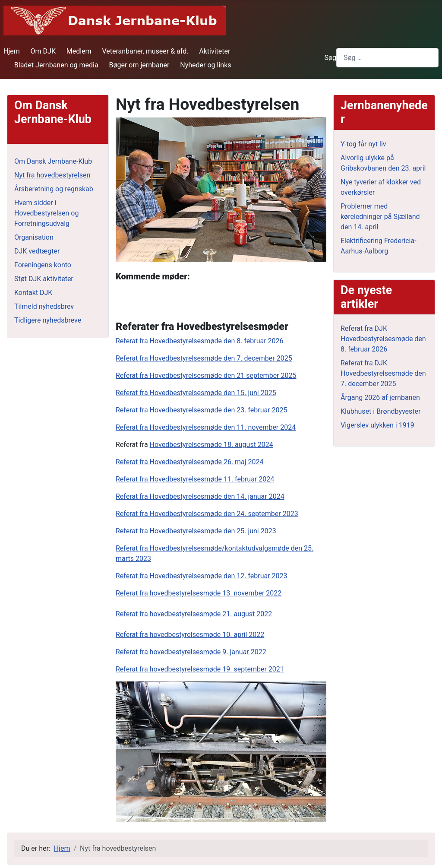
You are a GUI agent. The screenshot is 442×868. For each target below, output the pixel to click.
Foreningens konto (43, 265)
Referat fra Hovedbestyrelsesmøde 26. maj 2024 (190, 462)
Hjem (12, 51)
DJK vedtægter (37, 251)
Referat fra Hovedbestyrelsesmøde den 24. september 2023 (207, 514)
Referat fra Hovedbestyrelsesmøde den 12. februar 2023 (202, 576)
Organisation (34, 237)
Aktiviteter (215, 51)
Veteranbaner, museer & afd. (145, 51)
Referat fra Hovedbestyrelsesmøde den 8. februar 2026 (200, 341)
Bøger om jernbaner (139, 65)
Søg (330, 58)
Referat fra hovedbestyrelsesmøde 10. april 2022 (190, 635)
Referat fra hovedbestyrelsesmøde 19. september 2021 (200, 669)
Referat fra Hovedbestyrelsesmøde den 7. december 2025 (204, 358)
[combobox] (387, 58)
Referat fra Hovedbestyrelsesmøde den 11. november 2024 (206, 427)
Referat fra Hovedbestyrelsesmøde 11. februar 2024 (195, 479)
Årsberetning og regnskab (54, 189)
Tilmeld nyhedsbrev (44, 306)
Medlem (79, 51)
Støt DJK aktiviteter (44, 279)
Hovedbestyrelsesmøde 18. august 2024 (212, 445)
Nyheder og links (205, 65)
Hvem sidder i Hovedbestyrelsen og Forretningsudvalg (46, 213)
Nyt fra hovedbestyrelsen (52, 175)
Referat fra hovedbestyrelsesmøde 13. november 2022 (199, 593)
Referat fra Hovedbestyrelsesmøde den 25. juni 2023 (196, 531)
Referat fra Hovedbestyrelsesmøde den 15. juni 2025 (196, 393)
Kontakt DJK (33, 293)
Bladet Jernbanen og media (56, 65)
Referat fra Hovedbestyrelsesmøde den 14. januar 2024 (200, 496)
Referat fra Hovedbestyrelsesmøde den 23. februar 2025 (202, 410)
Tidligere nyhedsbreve (48, 320)
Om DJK (43, 51)
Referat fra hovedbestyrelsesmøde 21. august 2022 (194, 614)
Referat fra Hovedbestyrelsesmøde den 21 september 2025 (206, 375)
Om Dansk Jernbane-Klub (53, 161)
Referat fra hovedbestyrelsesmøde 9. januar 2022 (191, 652)
